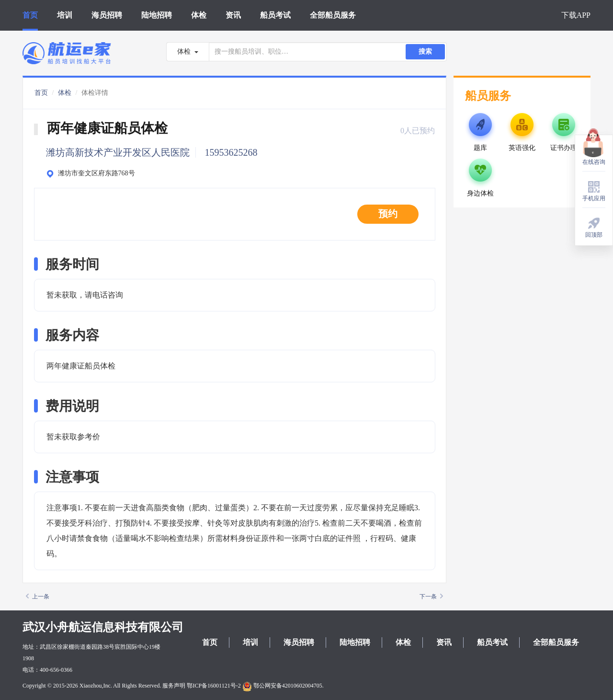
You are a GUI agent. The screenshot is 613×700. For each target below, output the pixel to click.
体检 (199, 15)
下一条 (431, 597)
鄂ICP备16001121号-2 (214, 686)
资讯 (233, 15)
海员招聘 (107, 15)
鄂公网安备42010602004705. (283, 686)
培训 (65, 15)
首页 (30, 15)
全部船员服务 (333, 15)
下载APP (576, 15)
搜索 (425, 52)
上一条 (38, 597)
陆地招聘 (157, 15)
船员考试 (275, 15)
